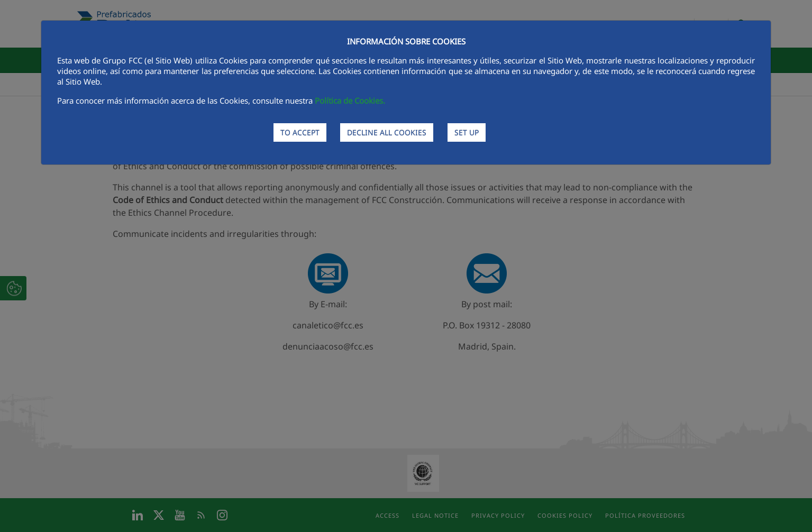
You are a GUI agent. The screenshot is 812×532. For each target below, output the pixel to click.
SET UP (467, 132)
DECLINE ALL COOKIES (387, 132)
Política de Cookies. (350, 100)
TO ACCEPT (300, 132)
